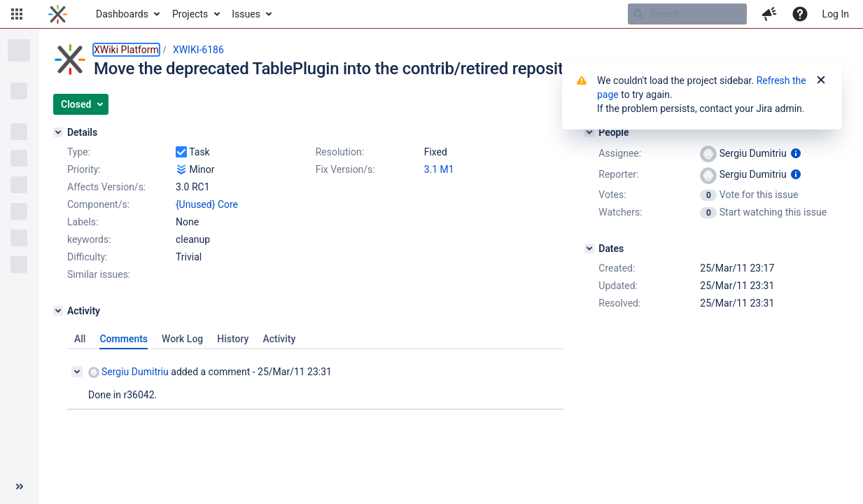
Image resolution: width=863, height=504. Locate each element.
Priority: (84, 169)
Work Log (182, 339)
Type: (79, 152)
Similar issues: (99, 274)
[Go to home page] (58, 14)
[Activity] (58, 311)
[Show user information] (796, 153)
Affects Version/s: (106, 187)
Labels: (83, 222)
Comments (124, 339)
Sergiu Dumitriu (128, 372)
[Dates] (589, 248)
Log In (836, 14)
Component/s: (98, 204)
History (233, 339)
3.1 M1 (439, 169)
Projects (190, 14)
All (80, 339)
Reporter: (618, 174)
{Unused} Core (207, 204)
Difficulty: (87, 257)
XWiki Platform (126, 50)
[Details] (58, 132)
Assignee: (620, 153)
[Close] (821, 80)
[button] (17, 14)
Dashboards (122, 14)
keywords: (89, 239)
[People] (589, 132)
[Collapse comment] (77, 372)
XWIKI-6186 (198, 50)
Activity (279, 339)
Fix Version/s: (345, 169)
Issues (246, 14)
